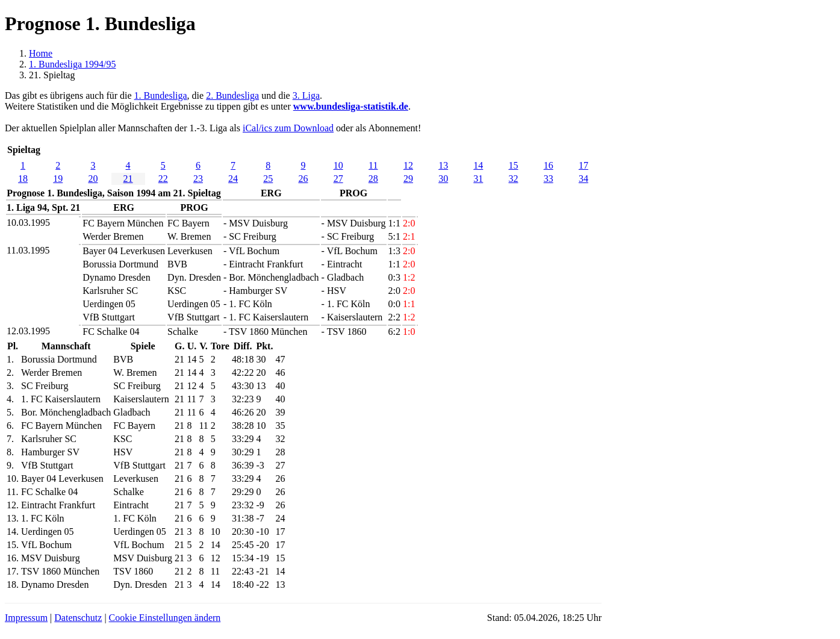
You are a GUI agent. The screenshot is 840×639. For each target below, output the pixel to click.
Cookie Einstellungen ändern (165, 618)
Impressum (26, 618)
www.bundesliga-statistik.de (351, 106)
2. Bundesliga (232, 95)
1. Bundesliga (161, 95)
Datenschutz (78, 618)
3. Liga (306, 95)
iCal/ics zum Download (288, 128)
